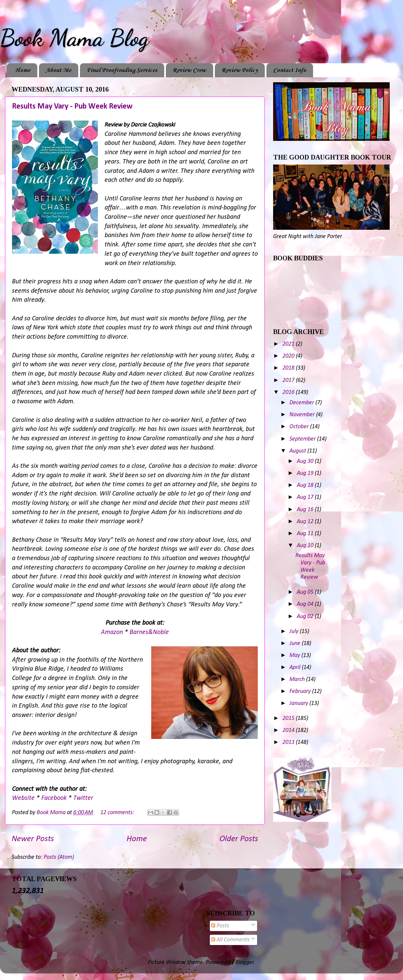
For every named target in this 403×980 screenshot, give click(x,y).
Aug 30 (306, 461)
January (299, 703)
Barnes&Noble (149, 632)
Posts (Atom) (59, 857)
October (300, 427)
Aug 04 (306, 604)
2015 (289, 718)
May (295, 655)
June (296, 644)
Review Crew (189, 70)
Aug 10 (306, 546)
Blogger (245, 963)
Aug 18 (306, 485)
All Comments (230, 940)
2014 (289, 730)
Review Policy (240, 70)
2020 (289, 356)
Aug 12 (306, 522)
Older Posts (239, 839)
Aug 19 (306, 473)
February (301, 691)
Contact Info (290, 70)
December (302, 403)
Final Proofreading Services (122, 70)
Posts (220, 926)
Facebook (55, 798)
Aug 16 (306, 510)
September (303, 439)
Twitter (83, 798)
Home (23, 70)
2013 (289, 742)
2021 (289, 344)
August (298, 451)
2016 (289, 392)
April (296, 667)
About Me (58, 70)
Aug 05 (306, 592)
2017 (289, 380)
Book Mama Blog (74, 38)
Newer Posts (33, 839)
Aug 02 (306, 617)
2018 (289, 368)
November (303, 415)
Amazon (113, 632)
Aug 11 (306, 534)
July (295, 632)
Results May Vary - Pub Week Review (72, 107)
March (298, 679)
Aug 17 (306, 497)
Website (24, 798)
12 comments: (118, 813)
